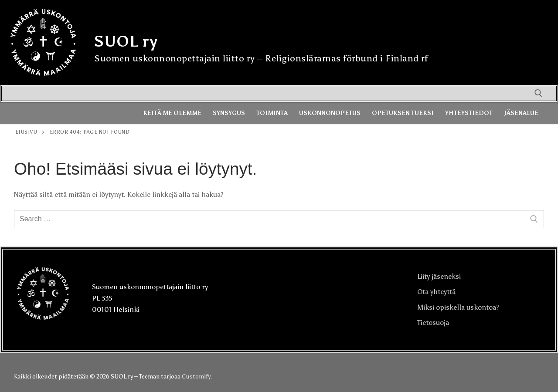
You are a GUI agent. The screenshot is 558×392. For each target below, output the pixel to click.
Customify (196, 377)
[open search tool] (538, 93)
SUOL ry (126, 41)
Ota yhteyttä (436, 292)
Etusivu (26, 132)
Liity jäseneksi (439, 276)
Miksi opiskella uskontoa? (458, 307)
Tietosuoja (433, 323)
